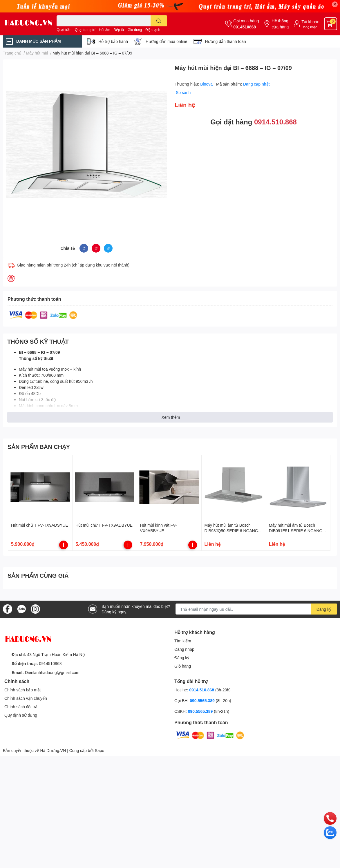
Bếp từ (119, 30)
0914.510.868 (275, 122)
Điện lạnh (153, 30)
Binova (207, 84)
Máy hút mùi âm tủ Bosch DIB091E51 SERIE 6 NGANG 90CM (296, 531)
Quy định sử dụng (21, 715)
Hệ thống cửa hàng (280, 24)
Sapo (100, 750)
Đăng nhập (309, 27)
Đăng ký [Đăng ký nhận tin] (324, 609)
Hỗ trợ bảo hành (113, 41)
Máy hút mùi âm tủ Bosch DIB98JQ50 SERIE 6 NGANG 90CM (231, 531)
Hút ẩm (105, 30)
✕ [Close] (335, 4)
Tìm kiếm (183, 641)
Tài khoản (310, 22)
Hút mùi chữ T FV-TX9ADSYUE (40, 525)
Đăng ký (182, 658)
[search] (159, 21)
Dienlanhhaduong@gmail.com (52, 672)
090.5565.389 (203, 701)
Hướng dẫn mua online (167, 41)
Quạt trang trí (85, 30)
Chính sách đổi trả (21, 707)
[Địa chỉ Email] (256, 609)
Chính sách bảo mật (23, 690)
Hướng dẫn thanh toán (226, 41)
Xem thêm (171, 417)
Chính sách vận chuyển (26, 698)
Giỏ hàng (183, 666)
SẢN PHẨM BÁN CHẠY (39, 447)
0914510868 (245, 27)
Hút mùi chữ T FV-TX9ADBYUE (104, 525)
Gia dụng (135, 30)
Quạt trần (64, 30)
